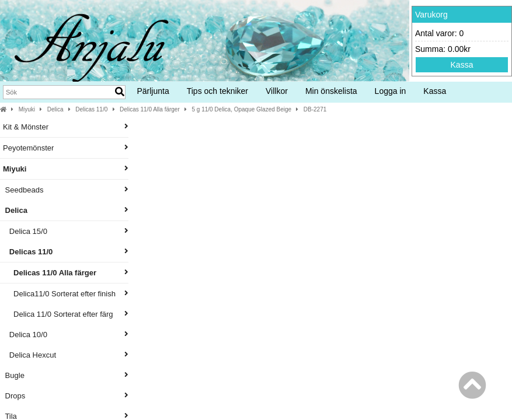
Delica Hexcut (66, 355)
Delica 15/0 (66, 231)
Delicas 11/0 (91, 109)
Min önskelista (331, 91)
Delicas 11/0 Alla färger (150, 109)
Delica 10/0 (66, 335)
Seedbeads (66, 190)
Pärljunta (153, 91)
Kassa (462, 65)
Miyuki (27, 109)
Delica (55, 109)
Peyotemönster (66, 148)
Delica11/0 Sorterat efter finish (66, 294)
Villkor (277, 91)
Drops (66, 396)
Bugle (66, 375)
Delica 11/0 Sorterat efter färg (66, 314)
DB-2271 (315, 109)
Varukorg (431, 15)
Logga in (391, 91)
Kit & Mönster (66, 127)
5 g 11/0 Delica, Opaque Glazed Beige (241, 109)
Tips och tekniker (217, 91)
